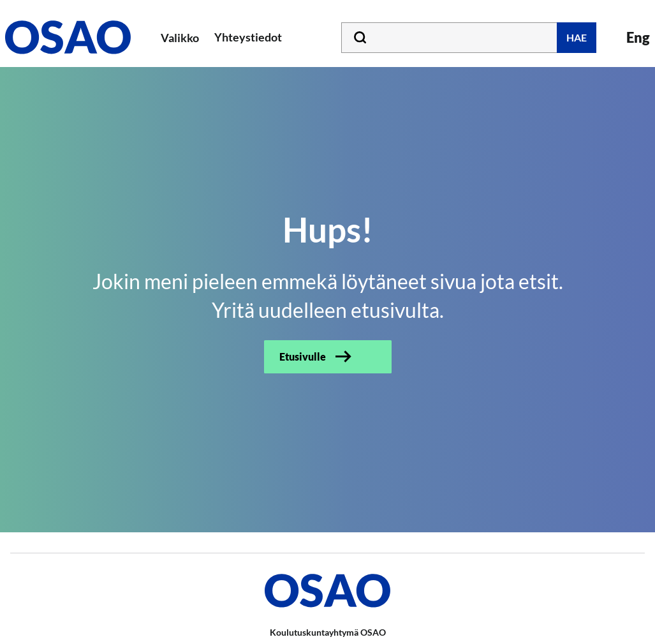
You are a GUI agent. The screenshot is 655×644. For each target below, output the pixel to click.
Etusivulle (303, 356)
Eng (638, 37)
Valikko (180, 38)
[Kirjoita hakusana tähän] (469, 38)
